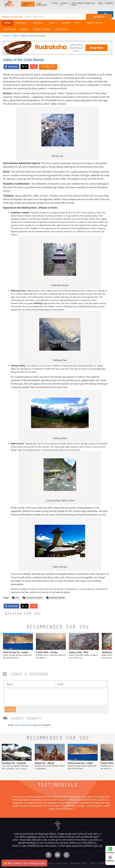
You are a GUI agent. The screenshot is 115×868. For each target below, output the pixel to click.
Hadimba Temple (57, 598)
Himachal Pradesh (34, 598)
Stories (39, 23)
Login (100, 3)
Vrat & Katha (95, 23)
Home (55, 3)
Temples (22, 23)
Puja (53, 23)
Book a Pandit (42, 29)
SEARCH (99, 17)
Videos (66, 23)
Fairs (25, 29)
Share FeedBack (98, 864)
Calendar (61, 29)
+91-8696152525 (42, 4)
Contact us (64, 4)
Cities (15, 36)
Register (110, 3)
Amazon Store (27, 4)
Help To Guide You (48, 67)
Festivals (10, 29)
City (78, 23)
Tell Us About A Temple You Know (83, 4)
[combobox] (54, 17)
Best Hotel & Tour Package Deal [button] (24, 863)
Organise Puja (78, 864)
